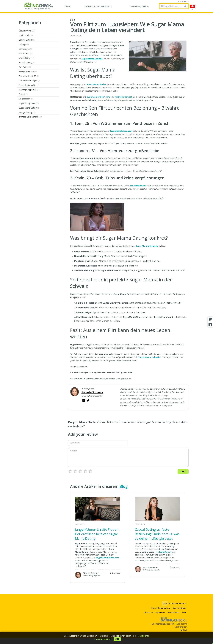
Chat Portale (26, 35)
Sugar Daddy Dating (29, 103)
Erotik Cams (26, 53)
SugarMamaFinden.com (98, 97)
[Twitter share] (210, 319)
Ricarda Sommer (92, 392)
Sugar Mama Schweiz (92, 59)
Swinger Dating (27, 112)
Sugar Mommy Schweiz (147, 246)
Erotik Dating (27, 58)
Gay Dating (25, 67)
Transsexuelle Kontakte (31, 117)
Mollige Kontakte (28, 72)
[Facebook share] (210, 325)
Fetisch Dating (27, 62)
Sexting (24, 94)
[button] (102, 639)
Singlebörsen (26, 99)
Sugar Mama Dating (29, 108)
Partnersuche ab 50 (29, 76)
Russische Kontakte (29, 85)
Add (183, 472)
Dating (24, 44)
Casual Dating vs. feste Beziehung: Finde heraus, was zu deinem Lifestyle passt (157, 534)
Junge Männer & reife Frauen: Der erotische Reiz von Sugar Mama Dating (97, 534)
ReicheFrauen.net (123, 97)
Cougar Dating (27, 40)
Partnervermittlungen (30, 81)
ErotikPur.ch (165, 552)
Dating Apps (26, 49)
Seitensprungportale (30, 90)
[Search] (185, 6)
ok (117, 639)
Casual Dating (27, 31)
